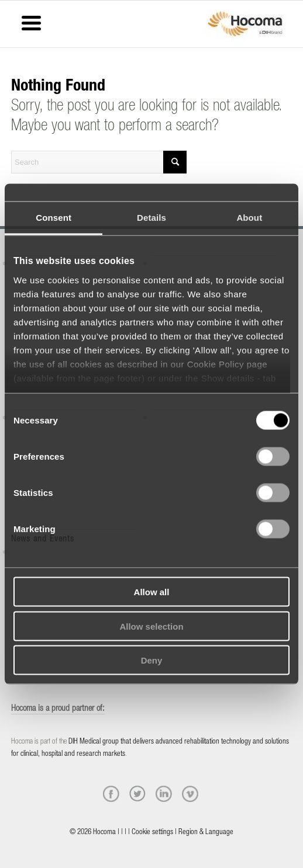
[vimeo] (190, 794)
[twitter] (137, 794)
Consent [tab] (54, 218)
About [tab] (249, 218)
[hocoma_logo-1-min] (245, 24)
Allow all (152, 592)
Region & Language (206, 833)
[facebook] (111, 794)
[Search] (99, 162)
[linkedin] (164, 794)
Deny (152, 660)
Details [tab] (151, 218)
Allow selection (151, 626)
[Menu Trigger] (31, 22)
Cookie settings (152, 833)
